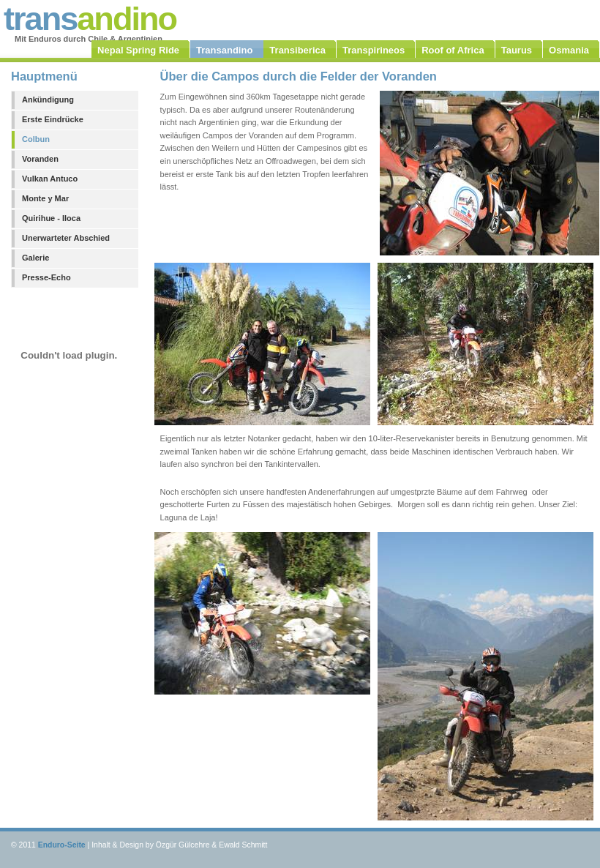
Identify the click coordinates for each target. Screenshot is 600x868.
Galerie (35, 258)
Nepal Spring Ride (138, 50)
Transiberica (297, 50)
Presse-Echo (46, 277)
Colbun (36, 139)
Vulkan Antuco (50, 179)
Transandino (224, 50)
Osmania (569, 50)
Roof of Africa (453, 50)
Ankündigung (48, 100)
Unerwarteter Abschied (66, 238)
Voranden (40, 159)
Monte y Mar (45, 198)
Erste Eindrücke (53, 119)
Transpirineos (374, 50)
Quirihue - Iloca (51, 218)
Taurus (517, 50)
